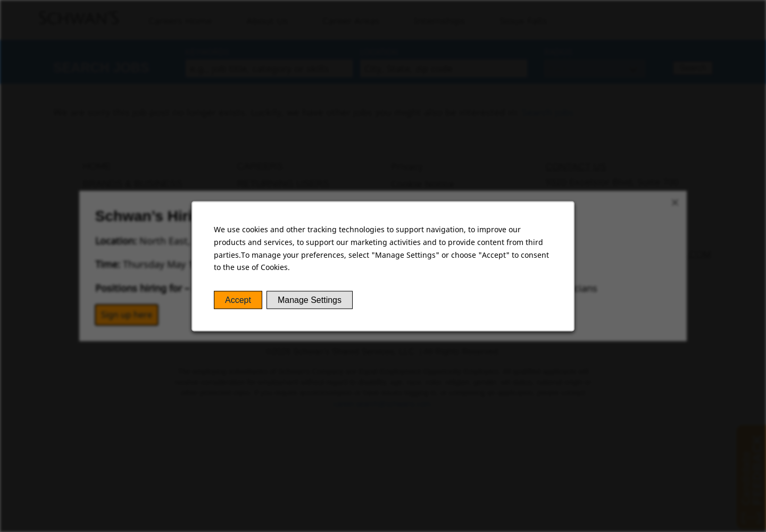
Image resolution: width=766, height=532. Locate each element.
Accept (238, 300)
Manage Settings (310, 300)
